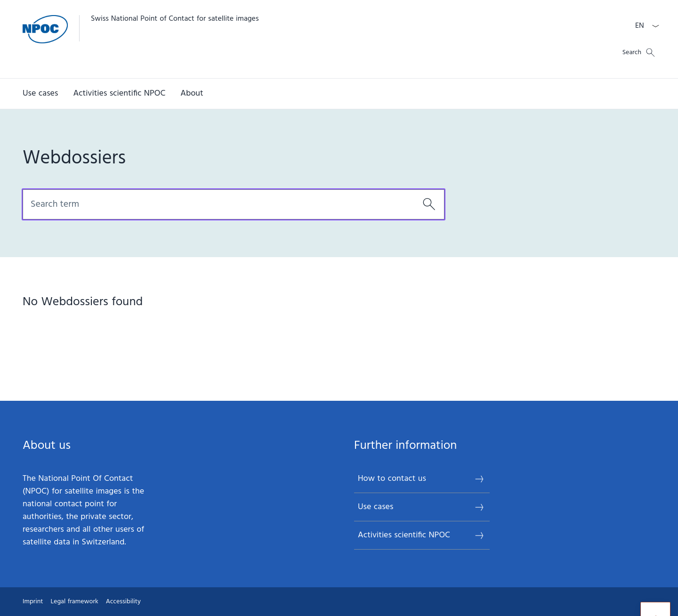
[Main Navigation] (331, 94)
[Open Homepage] (141, 39)
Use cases (421, 507)
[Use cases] (40, 94)
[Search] (429, 204)
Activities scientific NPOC (421, 535)
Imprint (33, 602)
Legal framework (74, 602)
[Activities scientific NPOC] (119, 94)
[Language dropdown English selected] (644, 26)
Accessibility (123, 602)
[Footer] (339, 602)
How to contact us (421, 479)
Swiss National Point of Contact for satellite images (175, 19)
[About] (192, 94)
